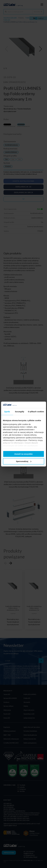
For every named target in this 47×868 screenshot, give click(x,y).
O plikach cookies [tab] (36, 412)
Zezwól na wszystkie (24, 454)
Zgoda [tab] (7, 412)
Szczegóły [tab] (19, 412)
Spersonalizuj (24, 461)
